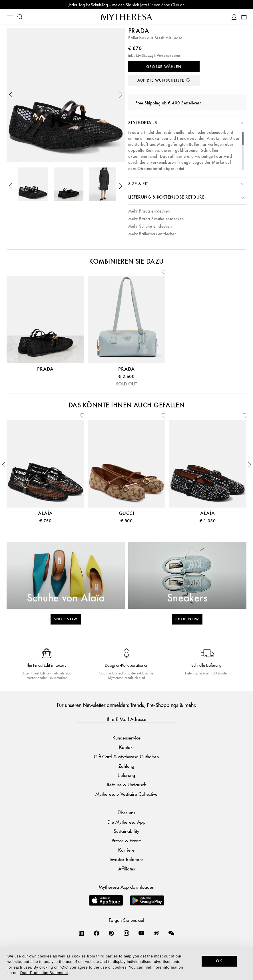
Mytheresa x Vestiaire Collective (126, 794)
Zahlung (126, 766)
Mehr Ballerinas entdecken (152, 234)
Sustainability (127, 831)
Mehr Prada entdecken (149, 211)
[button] (11, 95)
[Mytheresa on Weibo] (156, 933)
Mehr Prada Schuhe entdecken (156, 219)
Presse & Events (127, 840)
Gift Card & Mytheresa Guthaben (126, 756)
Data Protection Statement (44, 973)
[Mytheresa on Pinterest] (111, 933)
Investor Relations (127, 859)
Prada (139, 31)
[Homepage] (127, 17)
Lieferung (126, 775)
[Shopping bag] (244, 17)
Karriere (126, 850)
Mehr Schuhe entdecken (150, 226)
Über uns (126, 812)
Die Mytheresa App (126, 822)
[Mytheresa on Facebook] (97, 933)
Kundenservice (127, 738)
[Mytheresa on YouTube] (141, 933)
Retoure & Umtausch (127, 784)
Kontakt (126, 747)
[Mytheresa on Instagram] (127, 933)
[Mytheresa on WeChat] (171, 933)
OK (219, 961)
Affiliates (127, 869)
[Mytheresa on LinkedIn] (81, 933)
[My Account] (234, 17)
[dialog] (127, 963)
